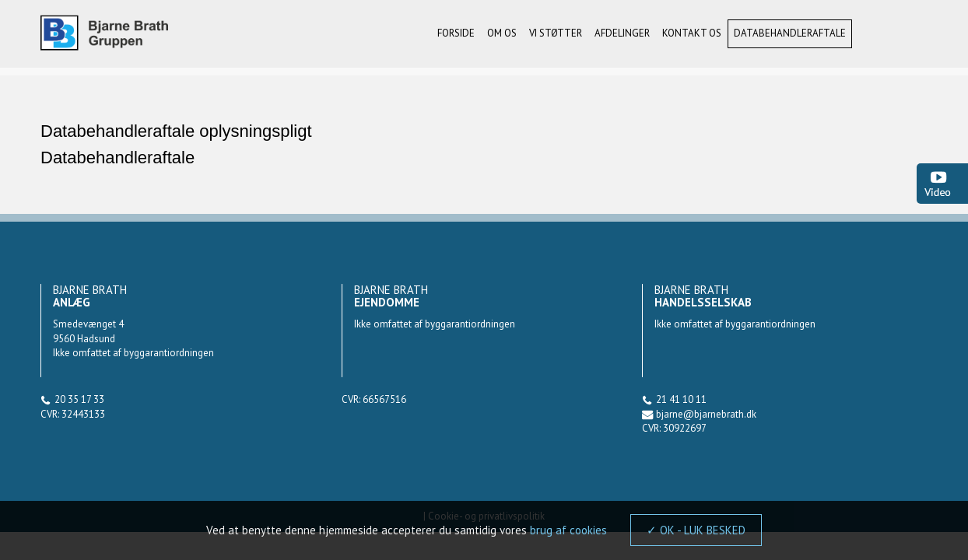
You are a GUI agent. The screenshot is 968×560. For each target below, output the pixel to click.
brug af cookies (568, 530)
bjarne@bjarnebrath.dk (706, 414)
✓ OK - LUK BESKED (696, 530)
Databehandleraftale (117, 157)
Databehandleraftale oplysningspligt (176, 131)
